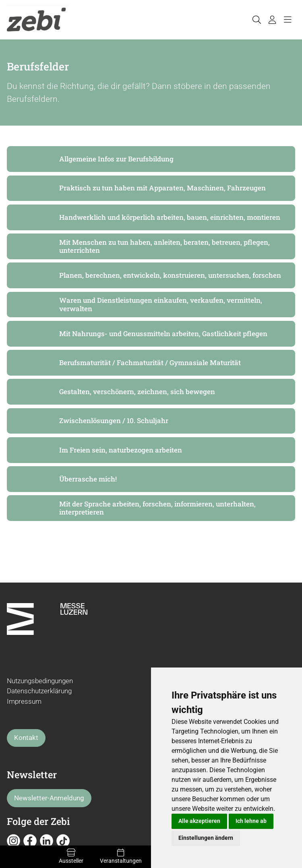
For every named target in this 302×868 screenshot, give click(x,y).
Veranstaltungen (121, 856)
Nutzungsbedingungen (40, 681)
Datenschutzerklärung (39, 691)
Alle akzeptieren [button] (199, 821)
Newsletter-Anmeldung (49, 798)
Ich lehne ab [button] (251, 821)
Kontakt (26, 738)
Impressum (24, 701)
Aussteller (71, 856)
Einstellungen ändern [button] (206, 838)
